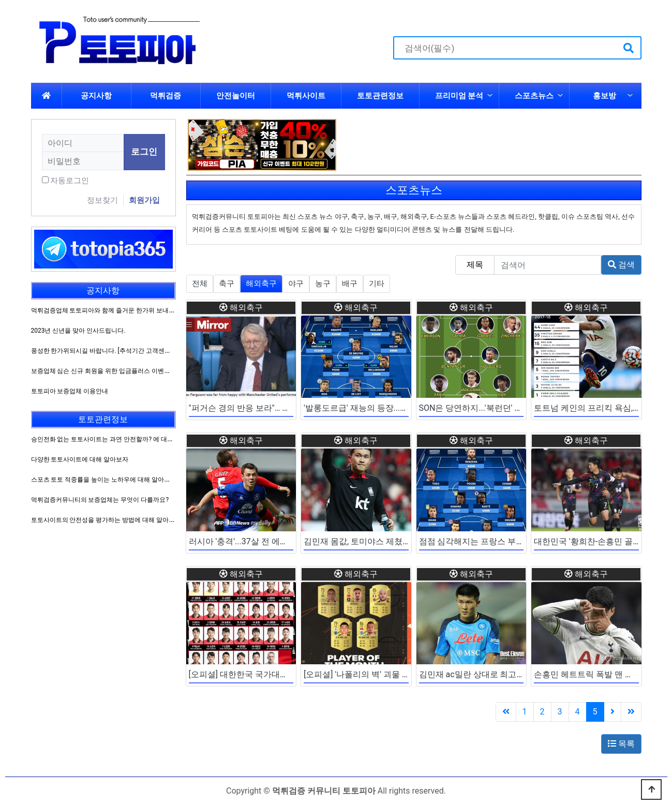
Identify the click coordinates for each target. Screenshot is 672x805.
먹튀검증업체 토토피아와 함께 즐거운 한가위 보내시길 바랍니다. (120, 310)
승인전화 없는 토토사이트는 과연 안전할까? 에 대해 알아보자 (116, 439)
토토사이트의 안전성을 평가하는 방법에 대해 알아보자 (106, 520)
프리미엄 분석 (459, 96)
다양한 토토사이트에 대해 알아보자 (80, 459)
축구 (227, 284)
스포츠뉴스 (534, 96)
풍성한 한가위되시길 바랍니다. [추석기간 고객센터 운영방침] (115, 351)
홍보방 (604, 96)
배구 (350, 284)
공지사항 (96, 96)
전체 (200, 284)
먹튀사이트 (306, 96)
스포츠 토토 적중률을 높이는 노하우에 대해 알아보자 (104, 480)
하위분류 (490, 96)
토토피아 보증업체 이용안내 (70, 391)
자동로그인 (70, 181)
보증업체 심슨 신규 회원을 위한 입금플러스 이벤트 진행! (109, 371)
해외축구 (261, 284)
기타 (377, 284)
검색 (621, 265)
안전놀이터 (236, 96)
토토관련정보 (380, 96)
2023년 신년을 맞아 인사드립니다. (78, 331)
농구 (323, 284)
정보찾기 (102, 200)
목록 (621, 744)
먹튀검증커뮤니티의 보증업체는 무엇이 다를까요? (100, 500)
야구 (296, 284)
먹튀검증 (166, 96)
